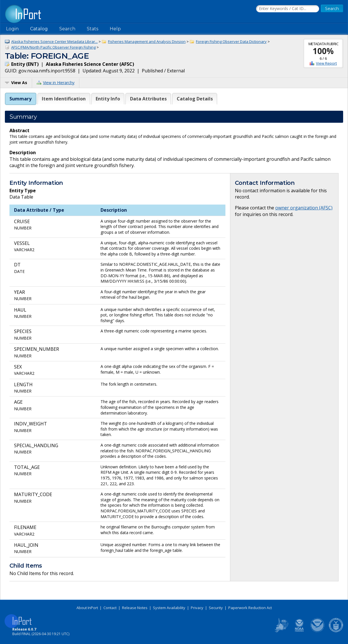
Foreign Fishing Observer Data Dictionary (231, 41)
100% (323, 51)
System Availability (169, 608)
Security (216, 608)
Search (67, 29)
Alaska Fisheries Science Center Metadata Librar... (54, 41)
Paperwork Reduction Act (250, 608)
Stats (93, 29)
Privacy (197, 608)
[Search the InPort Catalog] (288, 9)
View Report (326, 63)
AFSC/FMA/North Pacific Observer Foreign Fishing (53, 47)
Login (12, 29)
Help (115, 29)
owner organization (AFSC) (304, 208)
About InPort (87, 608)
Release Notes (135, 608)
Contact (110, 608)
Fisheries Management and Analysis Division (147, 41)
